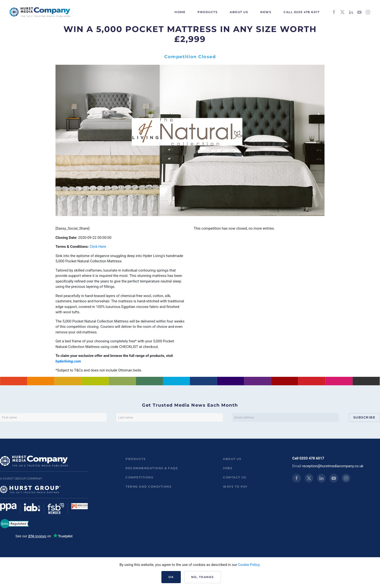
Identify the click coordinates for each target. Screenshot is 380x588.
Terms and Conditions (149, 487)
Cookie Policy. (249, 565)
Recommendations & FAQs (152, 468)
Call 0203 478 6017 (301, 12)
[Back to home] (40, 12)
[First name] (53, 417)
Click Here (98, 247)
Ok (171, 577)
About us (232, 459)
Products (136, 459)
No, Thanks (203, 577)
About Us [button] (239, 12)
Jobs (228, 468)
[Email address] (286, 417)
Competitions (139, 477)
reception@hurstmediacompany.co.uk (333, 466)
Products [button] (208, 12)
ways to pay (235, 487)
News (266, 12)
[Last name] (170, 417)
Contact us (235, 477)
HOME (180, 12)
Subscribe (364, 417)
